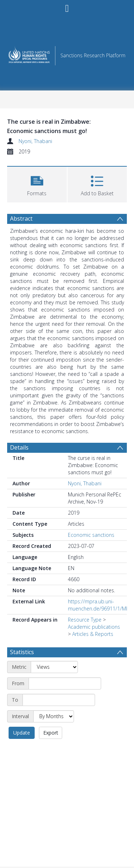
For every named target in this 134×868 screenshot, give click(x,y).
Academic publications (94, 627)
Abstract (21, 219)
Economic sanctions (91, 535)
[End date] (59, 700)
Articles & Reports (93, 634)
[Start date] (65, 683)
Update (22, 733)
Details (19, 447)
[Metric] (54, 667)
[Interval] (54, 716)
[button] (37, 184)
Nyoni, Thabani (35, 141)
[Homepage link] (67, 54)
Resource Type (85, 620)
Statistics (22, 652)
